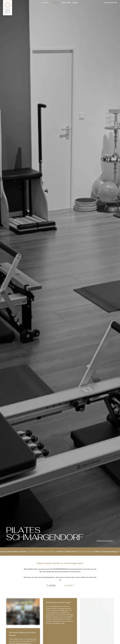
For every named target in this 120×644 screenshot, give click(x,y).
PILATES (45, 3)
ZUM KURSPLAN (110, 3)
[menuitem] (45, 3)
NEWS (75, 3)
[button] (105, 540)
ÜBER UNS (66, 3)
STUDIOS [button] (55, 3)
